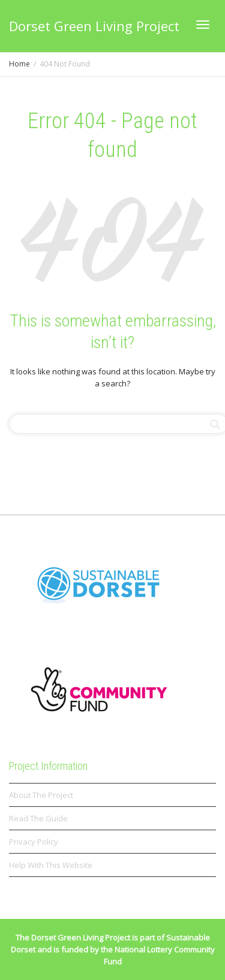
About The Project (41, 795)
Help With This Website (51, 865)
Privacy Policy (34, 842)
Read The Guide (38, 818)
